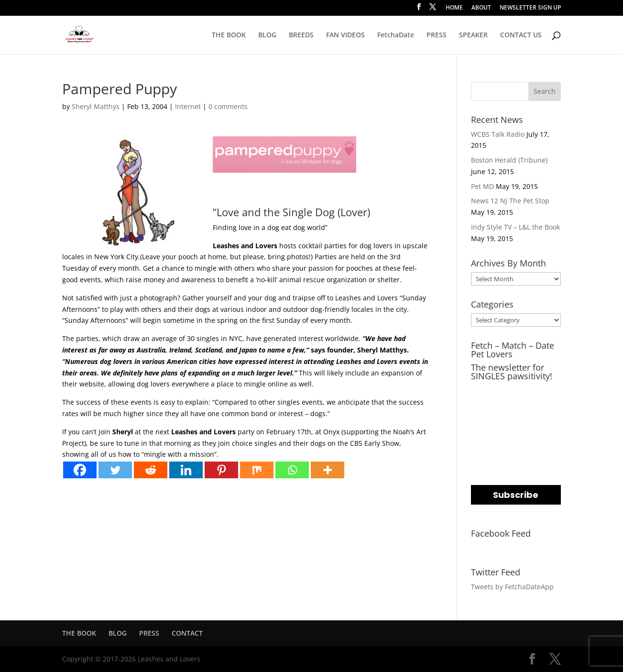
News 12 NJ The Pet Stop (510, 201)
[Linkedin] (186, 470)
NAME (482, 430)
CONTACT (187, 633)
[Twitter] (115, 470)
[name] (516, 447)
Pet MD (482, 186)
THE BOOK (229, 35)
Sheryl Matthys (96, 106)
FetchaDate (396, 35)
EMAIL (483, 391)
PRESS (437, 35)
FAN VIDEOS (345, 35)
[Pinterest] (221, 470)
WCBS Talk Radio (498, 134)
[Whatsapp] (292, 470)
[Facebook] (80, 470)
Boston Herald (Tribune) (509, 160)
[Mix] (257, 470)
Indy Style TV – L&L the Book (515, 227)
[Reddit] (151, 470)
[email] (516, 409)
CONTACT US (521, 35)
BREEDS (301, 35)
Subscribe (516, 495)
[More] (328, 470)
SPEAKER (473, 35)
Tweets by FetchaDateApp (512, 587)
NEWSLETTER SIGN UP (530, 8)
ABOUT (481, 8)
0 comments (228, 106)
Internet (188, 106)
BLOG (267, 35)
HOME (454, 8)
